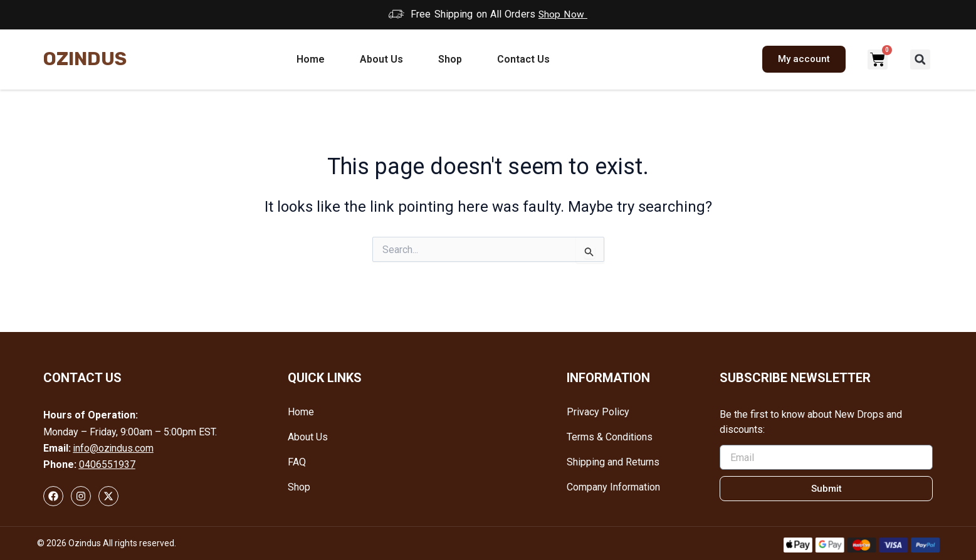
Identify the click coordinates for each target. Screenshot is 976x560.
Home (311, 59)
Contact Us (523, 59)
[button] (920, 59)
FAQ (297, 462)
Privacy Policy (598, 412)
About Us (381, 59)
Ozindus (85, 59)
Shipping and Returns (613, 462)
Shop (450, 59)
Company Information (613, 487)
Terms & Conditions (610, 437)
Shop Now (563, 14)
